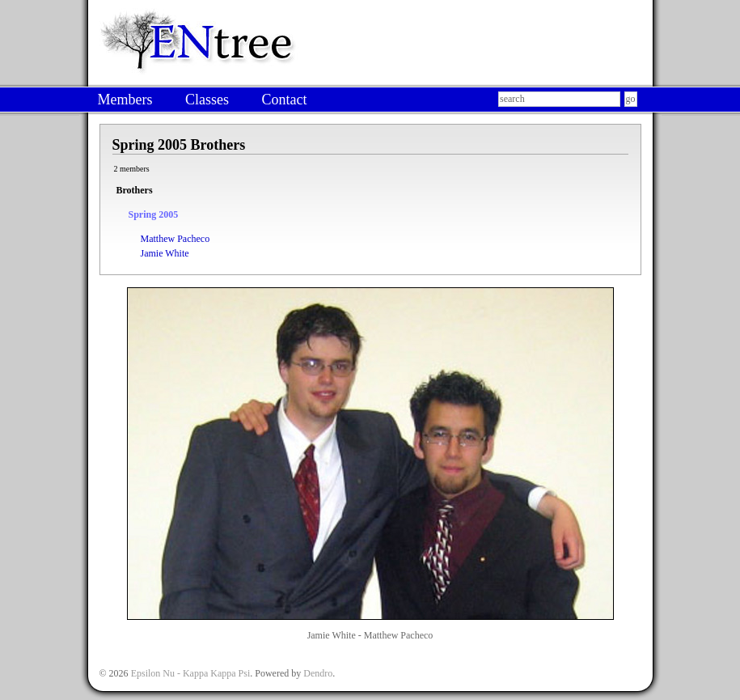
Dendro (318, 673)
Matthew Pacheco (175, 239)
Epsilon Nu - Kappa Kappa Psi (191, 673)
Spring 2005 (154, 214)
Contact (284, 100)
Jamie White (165, 253)
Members (125, 100)
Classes (207, 100)
